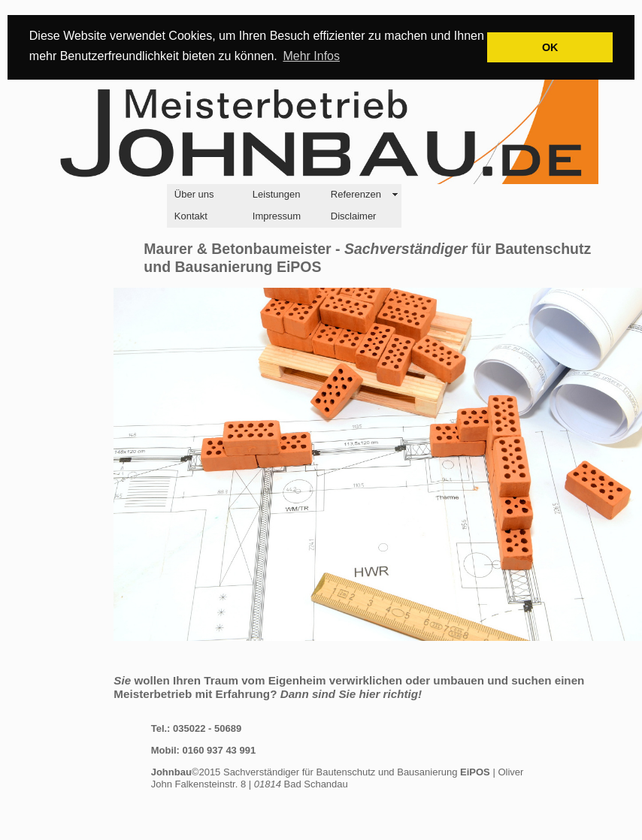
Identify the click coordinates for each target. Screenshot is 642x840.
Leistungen (277, 194)
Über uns (194, 194)
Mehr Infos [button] (311, 56)
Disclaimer (354, 216)
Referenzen (356, 194)
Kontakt (191, 216)
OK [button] (550, 47)
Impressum (277, 216)
